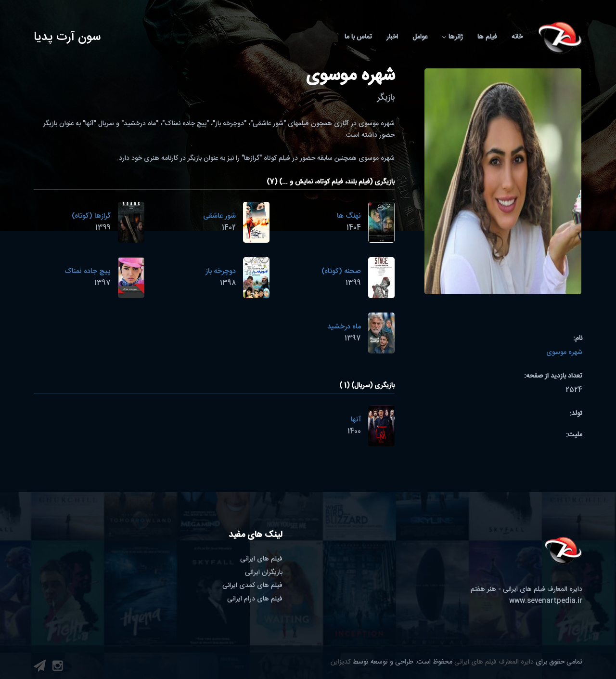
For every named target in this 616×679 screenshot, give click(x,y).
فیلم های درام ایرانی (255, 599)
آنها (356, 420)
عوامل (420, 37)
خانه (517, 37)
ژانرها (452, 37)
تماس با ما (358, 37)
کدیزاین (341, 662)
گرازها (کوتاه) (91, 216)
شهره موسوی (564, 353)
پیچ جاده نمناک (88, 271)
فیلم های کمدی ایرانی (252, 586)
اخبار (392, 37)
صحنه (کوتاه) (341, 271)
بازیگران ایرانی (264, 573)
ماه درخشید (344, 327)
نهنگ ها (349, 216)
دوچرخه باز (221, 271)
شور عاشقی (219, 216)
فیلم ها (487, 37)
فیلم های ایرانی (261, 559)
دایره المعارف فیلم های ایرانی (494, 662)
